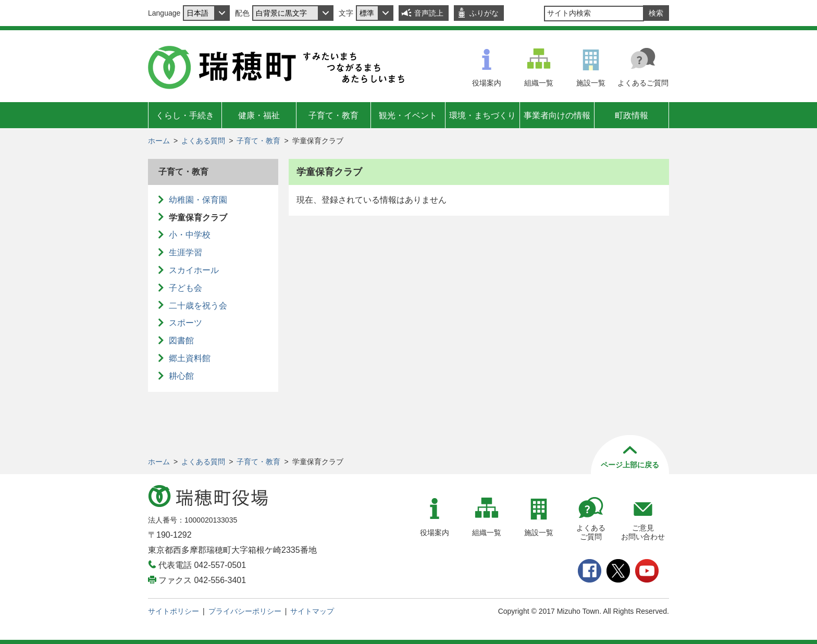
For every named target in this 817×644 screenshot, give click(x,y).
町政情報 (632, 115)
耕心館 (181, 376)
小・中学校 (190, 235)
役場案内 (487, 83)
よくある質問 (203, 141)
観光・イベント (408, 115)
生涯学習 (185, 252)
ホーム (159, 141)
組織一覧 (539, 83)
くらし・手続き (185, 115)
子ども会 (185, 288)
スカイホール (194, 270)
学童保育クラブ (198, 218)
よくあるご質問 (643, 83)
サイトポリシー (174, 611)
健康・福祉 (259, 115)
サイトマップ (312, 611)
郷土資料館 (190, 358)
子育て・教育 (333, 115)
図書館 (181, 340)
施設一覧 (591, 83)
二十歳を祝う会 (198, 306)
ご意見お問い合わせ (643, 532)
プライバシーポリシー (245, 611)
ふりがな (484, 13)
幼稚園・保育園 (198, 200)
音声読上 (429, 13)
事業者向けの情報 (557, 115)
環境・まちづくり (482, 115)
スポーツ (185, 323)
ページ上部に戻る (630, 465)
